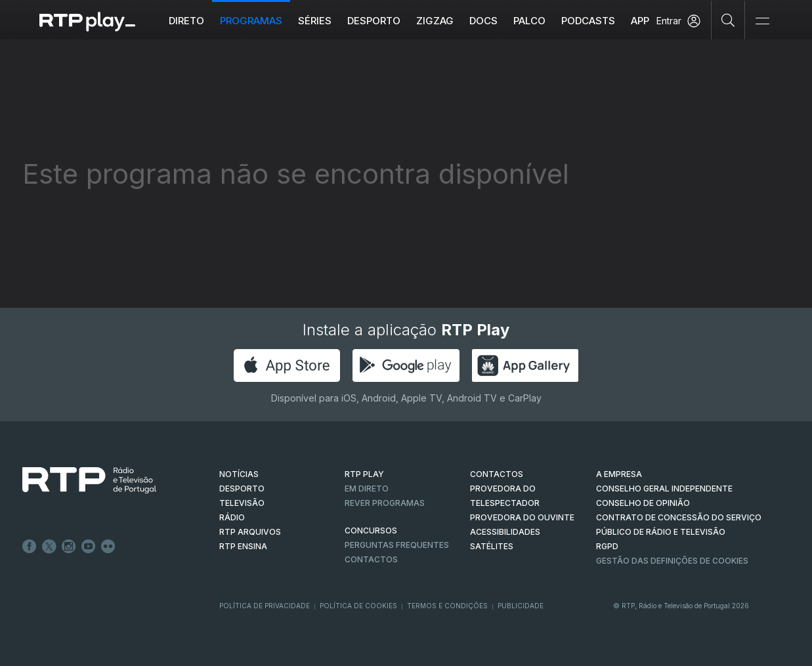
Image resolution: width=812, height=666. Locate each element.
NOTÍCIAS (239, 474)
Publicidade (521, 606)
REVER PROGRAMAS (385, 503)
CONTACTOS (497, 474)
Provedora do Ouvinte (522, 517)
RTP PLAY (364, 474)
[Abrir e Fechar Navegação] (762, 21)
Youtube (89, 547)
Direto (186, 21)
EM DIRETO (367, 489)
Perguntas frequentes (397, 545)
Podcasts (588, 21)
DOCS (483, 21)
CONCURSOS (371, 531)
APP (640, 21)
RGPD (607, 546)
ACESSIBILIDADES (505, 532)
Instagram (69, 547)
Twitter (49, 547)
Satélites (492, 546)
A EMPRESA (619, 474)
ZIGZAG (435, 21)
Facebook (30, 547)
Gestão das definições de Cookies (672, 561)
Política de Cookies (358, 606)
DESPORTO (242, 489)
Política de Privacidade (265, 606)
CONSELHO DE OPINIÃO (643, 503)
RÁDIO (232, 517)
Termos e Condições (447, 606)
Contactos (371, 559)
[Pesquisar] (728, 20)
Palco (529, 21)
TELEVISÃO (242, 503)
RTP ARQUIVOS (250, 532)
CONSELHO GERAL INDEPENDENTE (664, 489)
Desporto (374, 21)
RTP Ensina (243, 546)
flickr (108, 547)
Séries (315, 21)
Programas (251, 21)
